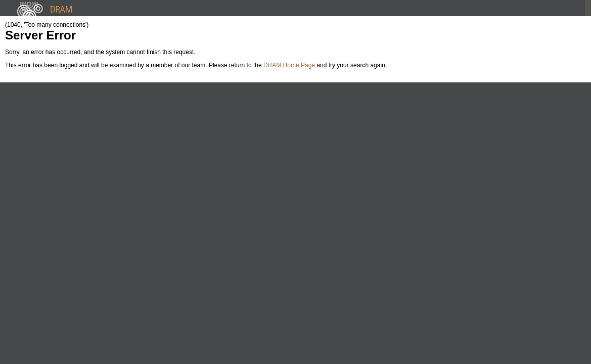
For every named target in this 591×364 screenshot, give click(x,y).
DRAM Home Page (289, 65)
